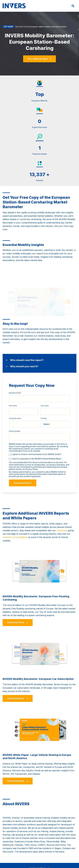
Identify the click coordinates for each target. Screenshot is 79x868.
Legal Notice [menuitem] (48, 862)
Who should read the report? (25, 348)
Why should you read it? (22, 355)
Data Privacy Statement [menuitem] (65, 862)
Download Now (18, 611)
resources (62, 519)
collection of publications (15, 525)
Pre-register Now (40, 59)
